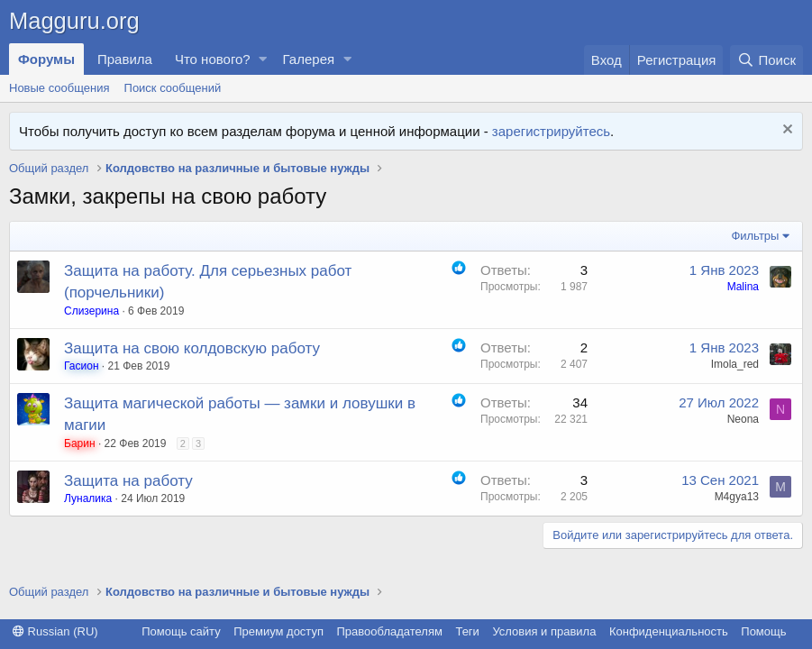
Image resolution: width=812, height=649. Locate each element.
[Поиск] (766, 60)
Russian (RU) (55, 631)
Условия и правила (544, 631)
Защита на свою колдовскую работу (192, 348)
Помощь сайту (181, 631)
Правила (125, 59)
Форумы (46, 59)
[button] (263, 59)
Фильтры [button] (755, 236)
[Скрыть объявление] (785, 131)
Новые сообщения (59, 88)
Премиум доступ (278, 631)
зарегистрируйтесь (551, 131)
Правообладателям (390, 631)
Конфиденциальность (669, 631)
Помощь (763, 631)
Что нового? (213, 59)
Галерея (309, 59)
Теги (467, 631)
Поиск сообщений (173, 88)
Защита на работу (128, 481)
